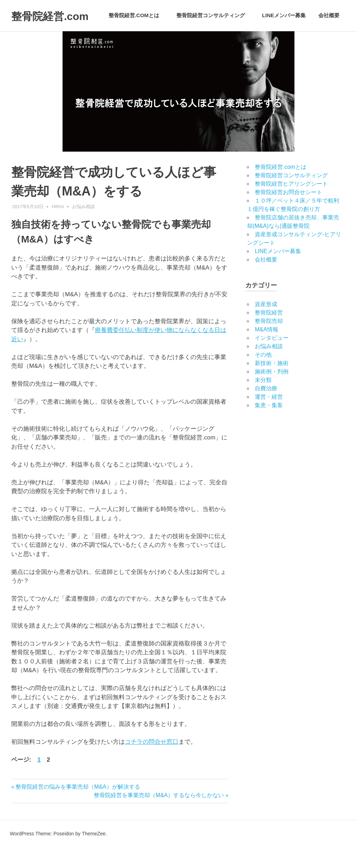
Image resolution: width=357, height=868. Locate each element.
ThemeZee (94, 854)
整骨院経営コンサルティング (214, 41)
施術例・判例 (272, 392)
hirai (58, 227)
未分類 (263, 401)
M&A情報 (267, 350)
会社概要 (329, 41)
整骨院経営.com (60, 15)
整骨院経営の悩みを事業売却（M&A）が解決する (78, 807)
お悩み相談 (83, 227)
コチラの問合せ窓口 (152, 763)
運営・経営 (269, 418)
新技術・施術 (272, 384)
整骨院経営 (269, 333)
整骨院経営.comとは (138, 41)
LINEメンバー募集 (284, 41)
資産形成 (266, 325)
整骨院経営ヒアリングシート (291, 204)
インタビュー (272, 359)
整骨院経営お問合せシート (288, 213)
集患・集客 (269, 426)
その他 (263, 375)
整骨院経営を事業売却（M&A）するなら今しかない (159, 816)
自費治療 (266, 409)
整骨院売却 (269, 342)
